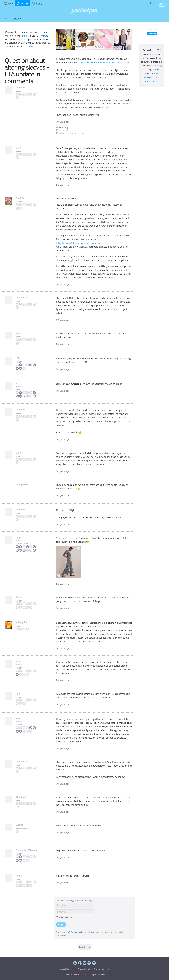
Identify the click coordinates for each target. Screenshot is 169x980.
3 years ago (63, 122)
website (19, 386)
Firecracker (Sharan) (26, 850)
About (73, 969)
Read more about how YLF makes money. (152, 77)
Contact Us (64, 969)
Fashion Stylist (22, 544)
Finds (30, 46)
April (18, 693)
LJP (18, 358)
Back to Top (85, 947)
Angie (19, 538)
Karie (18, 662)
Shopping (152, 34)
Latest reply (64, 133)
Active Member (22, 829)
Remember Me (64, 918)
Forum (43, 36)
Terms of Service (84, 969)
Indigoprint (21, 622)
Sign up (74, 932)
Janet (18, 719)
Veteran (19, 91)
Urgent (17, 19)
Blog (24, 36)
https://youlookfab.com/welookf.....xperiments (79, 243)
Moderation (107, 969)
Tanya (19, 597)
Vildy (18, 148)
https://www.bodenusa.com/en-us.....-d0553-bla (104, 63)
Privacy (97, 969)
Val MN (19, 825)
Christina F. (21, 88)
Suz (18, 383)
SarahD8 (20, 198)
